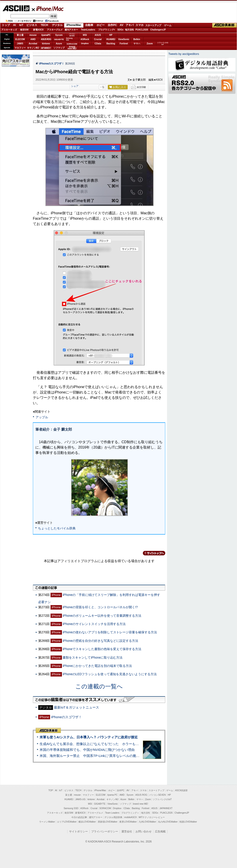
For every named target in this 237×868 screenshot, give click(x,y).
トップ (6, 25)
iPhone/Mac (48, 9)
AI (15, 25)
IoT (21, 25)
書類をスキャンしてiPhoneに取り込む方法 (93, 657)
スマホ (140, 25)
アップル (42, 417)
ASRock (85, 39)
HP (111, 35)
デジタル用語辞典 (113, 817)
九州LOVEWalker (147, 822)
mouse (33, 35)
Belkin (137, 39)
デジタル (57, 25)
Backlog (111, 44)
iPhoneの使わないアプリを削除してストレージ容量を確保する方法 (110, 632)
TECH (44, 25)
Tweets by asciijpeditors (184, 54)
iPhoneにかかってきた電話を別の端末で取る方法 (97, 666)
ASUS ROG (46, 39)
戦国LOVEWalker (188, 822)
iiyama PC (112, 795)
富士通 (20, 35)
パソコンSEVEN (72, 35)
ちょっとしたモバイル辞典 (57, 528)
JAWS (20, 44)
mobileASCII (131, 817)
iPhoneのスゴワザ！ (52, 64)
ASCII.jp (16, 8)
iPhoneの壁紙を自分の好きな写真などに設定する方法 (100, 641)
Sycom (59, 35)
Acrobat (33, 44)
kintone (46, 44)
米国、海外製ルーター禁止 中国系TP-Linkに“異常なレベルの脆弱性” (92, 756)
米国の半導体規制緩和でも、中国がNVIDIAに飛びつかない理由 (87, 750)
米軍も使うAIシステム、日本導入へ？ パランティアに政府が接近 (89, 737)
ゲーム (168, 25)
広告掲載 (160, 831)
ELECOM (20, 39)
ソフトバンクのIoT (163, 44)
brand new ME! (141, 804)
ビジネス (32, 25)
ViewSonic (124, 39)
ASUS (98, 35)
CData (98, 44)
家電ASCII (38, 30)
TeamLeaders (88, 30)
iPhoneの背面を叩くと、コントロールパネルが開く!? (100, 607)
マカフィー (20, 48)
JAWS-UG (80, 799)
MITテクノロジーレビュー (152, 817)
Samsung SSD (71, 808)
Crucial (98, 39)
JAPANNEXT (46, 48)
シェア (75, 86)
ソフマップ (59, 48)
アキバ (130, 25)
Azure (59, 44)
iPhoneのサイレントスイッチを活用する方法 (94, 624)
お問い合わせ (144, 831)
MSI (85, 35)
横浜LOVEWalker (87, 822)
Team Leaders (112, 813)
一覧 (102, 87)
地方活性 (129, 30)
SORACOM (105, 808)
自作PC (112, 25)
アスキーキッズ (9, 30)
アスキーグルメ (55, 30)
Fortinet (124, 44)
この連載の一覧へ (99, 686)
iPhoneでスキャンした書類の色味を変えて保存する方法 (102, 649)
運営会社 (127, 831)
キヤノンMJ (33, 48)
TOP (51, 790)
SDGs (120, 30)
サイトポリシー (78, 831)
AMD (33, 39)
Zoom (150, 44)
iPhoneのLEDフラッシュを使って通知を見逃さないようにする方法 (110, 674)
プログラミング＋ (130, 813)
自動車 (89, 25)
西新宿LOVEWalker (108, 822)
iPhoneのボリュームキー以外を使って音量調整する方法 (102, 616)
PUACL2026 (142, 30)
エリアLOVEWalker (67, 822)
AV (122, 25)
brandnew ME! (72, 48)
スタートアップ (153, 25)
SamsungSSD (69, 39)
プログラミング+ (107, 30)
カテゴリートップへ (151, 553)
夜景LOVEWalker (128, 822)
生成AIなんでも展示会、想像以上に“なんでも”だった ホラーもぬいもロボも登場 (101, 744)
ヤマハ (137, 44)
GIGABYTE (59, 39)
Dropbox (85, 43)
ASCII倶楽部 (224, 25)
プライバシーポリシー (105, 831)
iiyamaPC (46, 35)
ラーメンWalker (47, 822)
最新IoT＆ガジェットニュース (76, 707)
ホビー (101, 25)
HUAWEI (111, 39)
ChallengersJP (158, 30)
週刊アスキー (71, 30)
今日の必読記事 (79, 817)
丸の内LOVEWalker (168, 822)
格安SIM (24, 30)
